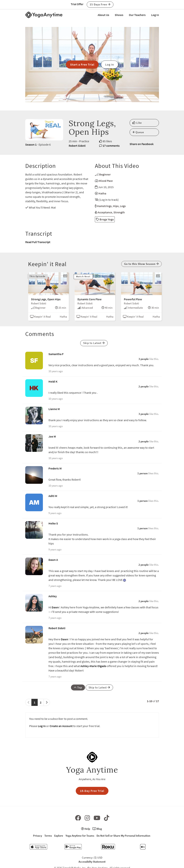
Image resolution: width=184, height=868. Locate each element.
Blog (97, 829)
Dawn (55, 607)
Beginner (105, 174)
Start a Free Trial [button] (82, 64)
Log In (155, 15)
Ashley (53, 596)
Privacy (38, 836)
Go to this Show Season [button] (141, 264)
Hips (116, 206)
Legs (123, 206)
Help (86, 829)
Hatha (102, 193)
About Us (103, 15)
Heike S (53, 523)
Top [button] (78, 687)
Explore (59, 836)
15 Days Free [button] (100, 4)
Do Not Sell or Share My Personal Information (123, 836)
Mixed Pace (106, 181)
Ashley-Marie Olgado (93, 666)
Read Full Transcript (38, 242)
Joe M (52, 436)
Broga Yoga (105, 219)
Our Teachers (137, 15)
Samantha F (56, 354)
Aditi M (53, 496)
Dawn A (53, 560)
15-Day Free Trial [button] (92, 791)
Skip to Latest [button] (94, 343)
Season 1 (31, 144)
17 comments (111, 146)
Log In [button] (110, 64)
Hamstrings (104, 206)
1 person (143, 473)
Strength (119, 212)
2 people (144, 386)
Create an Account (61, 726)
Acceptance (105, 212)
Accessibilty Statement (92, 862)
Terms (48, 836)
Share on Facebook (142, 144)
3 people (144, 359)
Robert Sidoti (77, 146)
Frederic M (55, 468)
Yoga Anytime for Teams (80, 836)
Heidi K (53, 381)
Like (137, 123)
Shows (119, 15)
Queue (138, 132)
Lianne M (54, 409)
